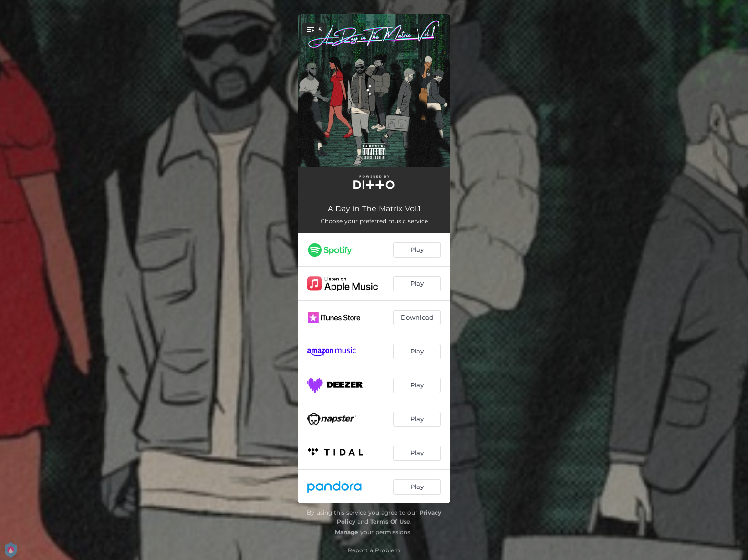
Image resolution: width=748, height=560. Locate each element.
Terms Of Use (390, 522)
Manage (347, 532)
